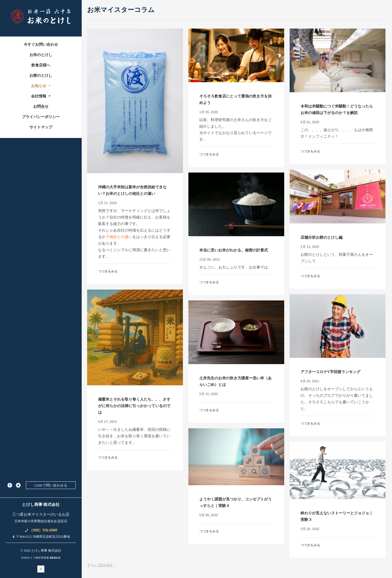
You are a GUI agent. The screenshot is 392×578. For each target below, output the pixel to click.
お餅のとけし (41, 76)
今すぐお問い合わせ (41, 44)
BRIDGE (55, 558)
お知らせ (41, 86)
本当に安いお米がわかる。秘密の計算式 (234, 250)
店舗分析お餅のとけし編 (321, 237)
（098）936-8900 (41, 530)
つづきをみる (108, 271)
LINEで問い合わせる (51, 485)
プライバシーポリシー (41, 117)
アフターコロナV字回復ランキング (330, 372)
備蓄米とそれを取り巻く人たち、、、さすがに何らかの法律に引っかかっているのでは (134, 406)
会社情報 (41, 96)
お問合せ (41, 107)
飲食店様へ (41, 65)
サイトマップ (41, 127)
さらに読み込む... (102, 565)
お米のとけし (41, 55)
